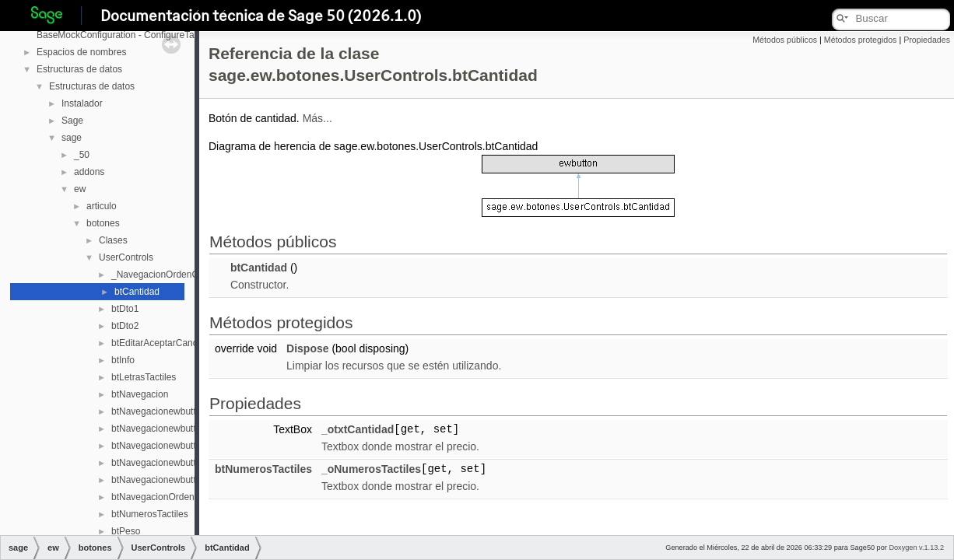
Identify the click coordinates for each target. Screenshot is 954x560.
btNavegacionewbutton (159, 411)
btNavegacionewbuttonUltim (169, 480)
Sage (72, 121)
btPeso (126, 531)
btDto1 (125, 309)
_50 (82, 155)
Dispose (307, 348)
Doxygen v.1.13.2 (916, 548)
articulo (102, 206)
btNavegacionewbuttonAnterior (175, 429)
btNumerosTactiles (150, 514)
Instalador (82, 103)
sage (72, 138)
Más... (317, 118)
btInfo (123, 360)
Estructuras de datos (79, 69)
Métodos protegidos (861, 40)
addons (89, 172)
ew (80, 189)
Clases (113, 240)
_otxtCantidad (358, 429)
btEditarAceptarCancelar (162, 343)
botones (103, 223)
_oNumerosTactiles (371, 469)
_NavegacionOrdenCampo (167, 275)
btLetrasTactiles (144, 377)
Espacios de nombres (81, 52)
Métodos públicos (785, 40)
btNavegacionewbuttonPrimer (172, 446)
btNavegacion (140, 394)
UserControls (126, 257)
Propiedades (927, 40)
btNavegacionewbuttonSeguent (176, 463)
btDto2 (125, 326)
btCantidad (137, 292)
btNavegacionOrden (153, 497)
